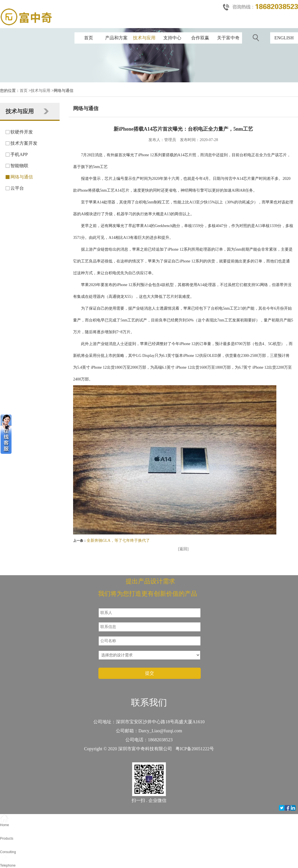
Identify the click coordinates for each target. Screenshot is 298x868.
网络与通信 (22, 177)
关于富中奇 (228, 38)
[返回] (183, 549)
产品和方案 (116, 38)
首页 (89, 38)
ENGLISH (284, 38)
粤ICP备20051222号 (195, 749)
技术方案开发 (24, 143)
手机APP (19, 154)
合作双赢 (200, 38)
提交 (150, 673)
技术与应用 (144, 38)
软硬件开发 (22, 132)
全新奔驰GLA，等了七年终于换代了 (118, 540)
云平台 (17, 188)
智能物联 (19, 166)
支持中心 (172, 38)
